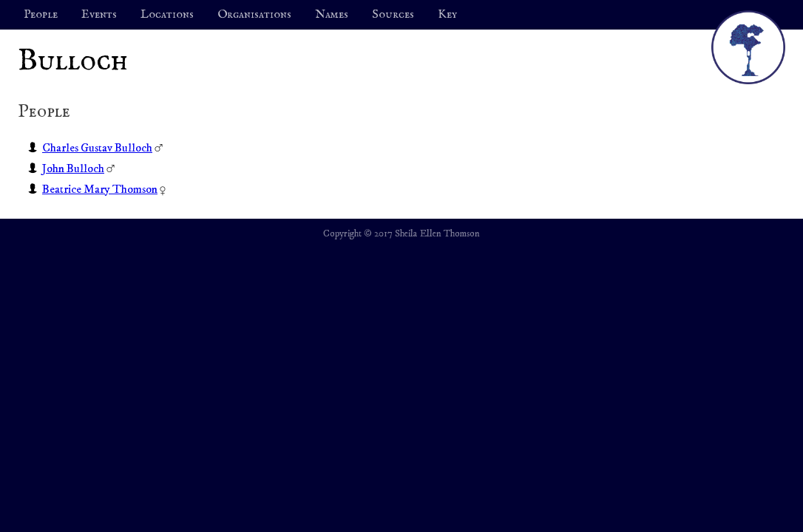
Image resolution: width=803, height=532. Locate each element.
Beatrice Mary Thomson (100, 189)
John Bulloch (73, 168)
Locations (167, 15)
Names (332, 15)
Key (447, 15)
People (41, 15)
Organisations (254, 15)
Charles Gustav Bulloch (97, 148)
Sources (393, 15)
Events (99, 15)
